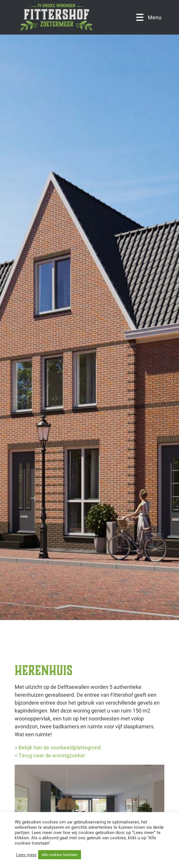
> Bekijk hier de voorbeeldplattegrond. (58, 747)
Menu (149, 17)
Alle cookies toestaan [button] (60, 855)
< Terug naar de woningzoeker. (50, 755)
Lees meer (26, 855)
